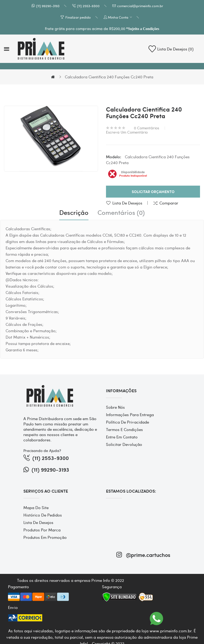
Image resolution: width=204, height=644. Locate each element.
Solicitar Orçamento (153, 192)
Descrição (74, 212)
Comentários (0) (121, 212)
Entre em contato (122, 437)
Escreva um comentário (127, 132)
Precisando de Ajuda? (42, 450)
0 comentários (146, 128)
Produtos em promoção (45, 537)
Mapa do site (36, 507)
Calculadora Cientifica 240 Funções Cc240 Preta (109, 77)
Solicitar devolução (124, 444)
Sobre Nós (115, 407)
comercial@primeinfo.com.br (140, 6)
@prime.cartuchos (143, 555)
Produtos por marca (42, 530)
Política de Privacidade (127, 422)
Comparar (169, 203)
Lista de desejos (127, 203)
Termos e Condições (124, 429)
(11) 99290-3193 (48, 6)
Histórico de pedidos (43, 515)
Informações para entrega (130, 415)
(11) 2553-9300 (88, 6)
